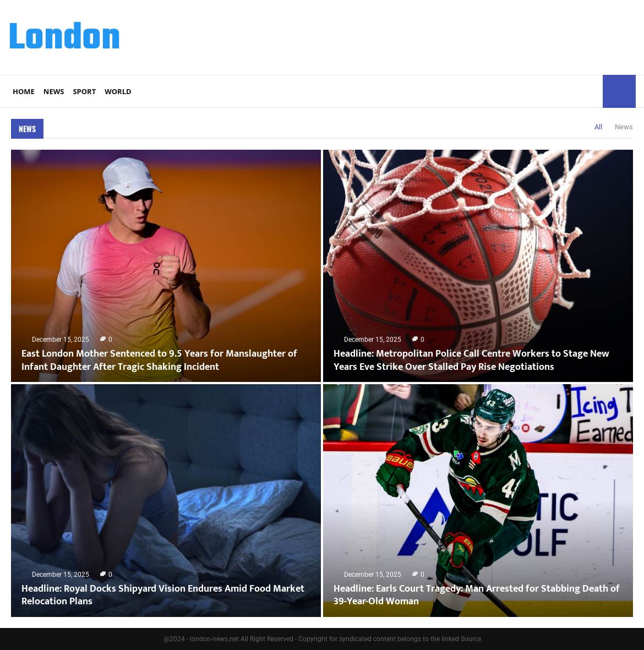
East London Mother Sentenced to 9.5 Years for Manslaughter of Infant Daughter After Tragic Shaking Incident (159, 360)
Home (24, 91)
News (54, 91)
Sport (84, 91)
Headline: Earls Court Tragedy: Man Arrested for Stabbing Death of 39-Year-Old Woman (477, 595)
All (598, 127)
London (64, 39)
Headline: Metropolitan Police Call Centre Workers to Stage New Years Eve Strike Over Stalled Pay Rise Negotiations (471, 360)
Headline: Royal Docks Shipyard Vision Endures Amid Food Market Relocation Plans (163, 595)
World (118, 91)
